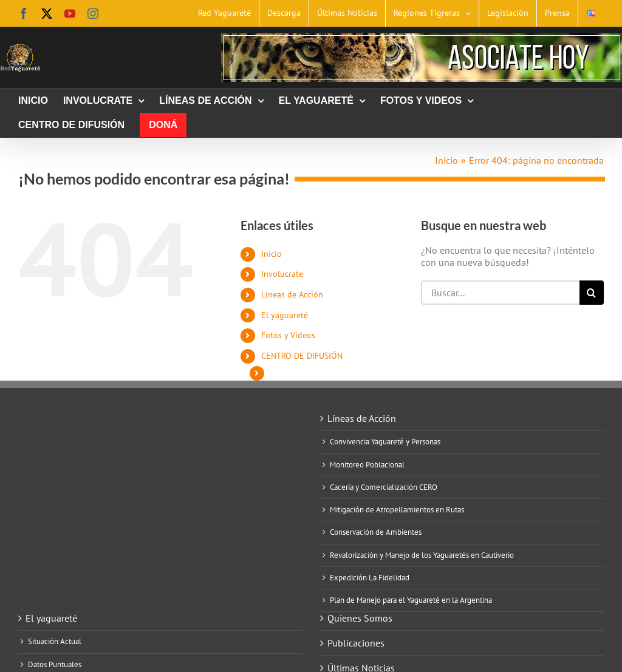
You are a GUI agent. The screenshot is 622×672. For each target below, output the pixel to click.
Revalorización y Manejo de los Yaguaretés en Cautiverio (422, 555)
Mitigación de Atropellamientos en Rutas (397, 510)
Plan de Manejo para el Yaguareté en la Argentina (411, 600)
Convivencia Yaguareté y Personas (385, 442)
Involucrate (282, 274)
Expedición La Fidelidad (370, 578)
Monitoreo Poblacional (367, 465)
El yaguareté (285, 315)
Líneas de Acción (292, 294)
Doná (280, 373)
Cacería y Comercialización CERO (384, 487)
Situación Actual (55, 642)
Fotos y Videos (288, 335)
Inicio (272, 254)
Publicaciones (356, 643)
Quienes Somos (360, 618)
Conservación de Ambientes (376, 532)
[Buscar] (592, 293)
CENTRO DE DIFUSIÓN (302, 356)
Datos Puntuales (55, 665)
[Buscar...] (500, 293)
